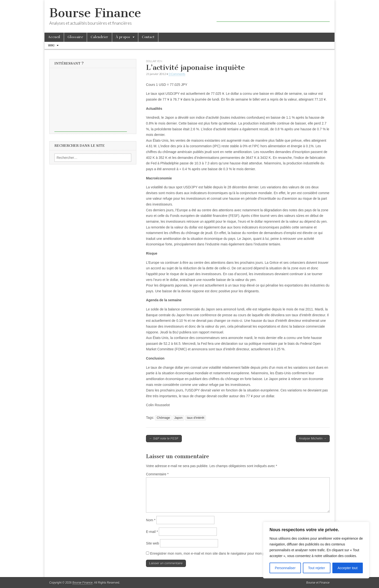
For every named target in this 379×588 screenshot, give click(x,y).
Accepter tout (348, 568)
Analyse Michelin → (313, 438)
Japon (178, 418)
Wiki (51, 45)
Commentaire (157, 474)
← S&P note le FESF (164, 438)
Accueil (54, 37)
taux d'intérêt (196, 418)
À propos (123, 37)
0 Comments (177, 74)
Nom (151, 520)
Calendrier (99, 37)
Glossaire (75, 37)
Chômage (163, 418)
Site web (153, 543)
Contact (148, 37)
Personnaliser (285, 568)
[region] (316, 550)
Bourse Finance (95, 13)
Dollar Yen (154, 61)
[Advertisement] (273, 15)
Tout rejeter (317, 568)
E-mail (152, 532)
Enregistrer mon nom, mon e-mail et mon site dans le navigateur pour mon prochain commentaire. (224, 553)
